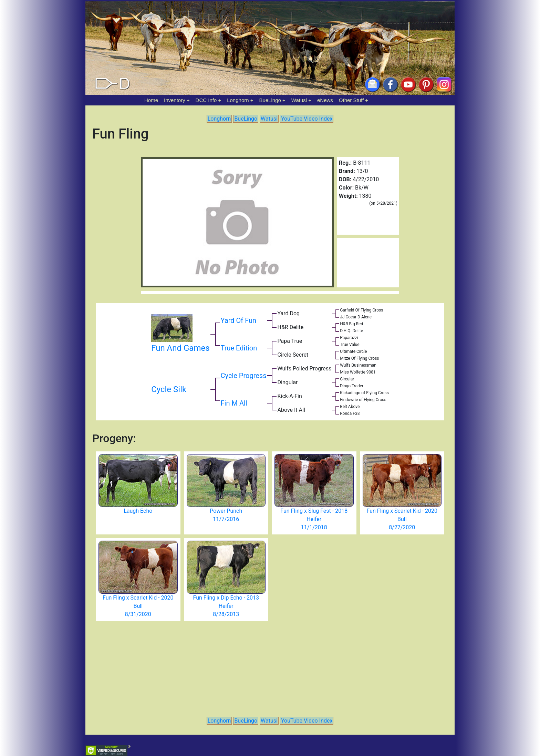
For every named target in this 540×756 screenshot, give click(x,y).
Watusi (299, 100)
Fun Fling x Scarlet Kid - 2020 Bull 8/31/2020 (138, 606)
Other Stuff (351, 100)
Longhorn (238, 100)
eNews (325, 100)
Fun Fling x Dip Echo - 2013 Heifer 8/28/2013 (226, 606)
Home (151, 100)
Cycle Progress (244, 376)
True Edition (239, 348)
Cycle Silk (169, 389)
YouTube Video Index (307, 119)
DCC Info (206, 100)
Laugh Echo (138, 511)
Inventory (175, 100)
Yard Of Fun (239, 320)
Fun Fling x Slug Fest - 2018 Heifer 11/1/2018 (314, 519)
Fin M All (234, 403)
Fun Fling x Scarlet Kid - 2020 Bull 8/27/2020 (402, 519)
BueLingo (270, 100)
